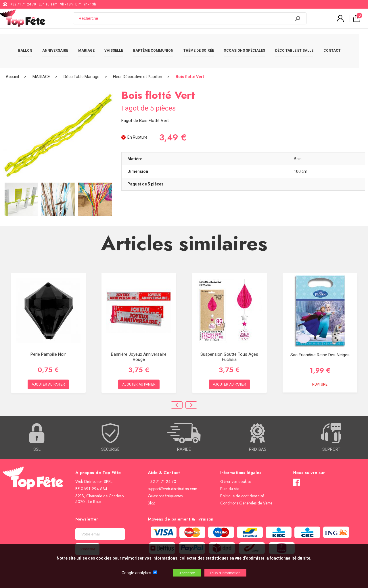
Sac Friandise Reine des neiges (320, 340)
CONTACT (337, 44)
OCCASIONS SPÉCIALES (249, 44)
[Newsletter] (100, 520)
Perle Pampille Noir (48, 340)
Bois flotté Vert (190, 62)
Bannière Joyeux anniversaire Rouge (139, 342)
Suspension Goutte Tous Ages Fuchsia (229, 342)
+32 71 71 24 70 (23, 4)
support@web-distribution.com (172, 474)
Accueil (12, 62)
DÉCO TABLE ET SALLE (299, 44)
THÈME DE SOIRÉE (203, 44)
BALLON (30, 44)
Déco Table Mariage (82, 62)
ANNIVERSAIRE (60, 44)
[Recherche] (185, 21)
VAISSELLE (118, 44)
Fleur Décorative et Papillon (138, 62)
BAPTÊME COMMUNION (158, 44)
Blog (152, 488)
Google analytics (136, 573)
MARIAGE (91, 44)
